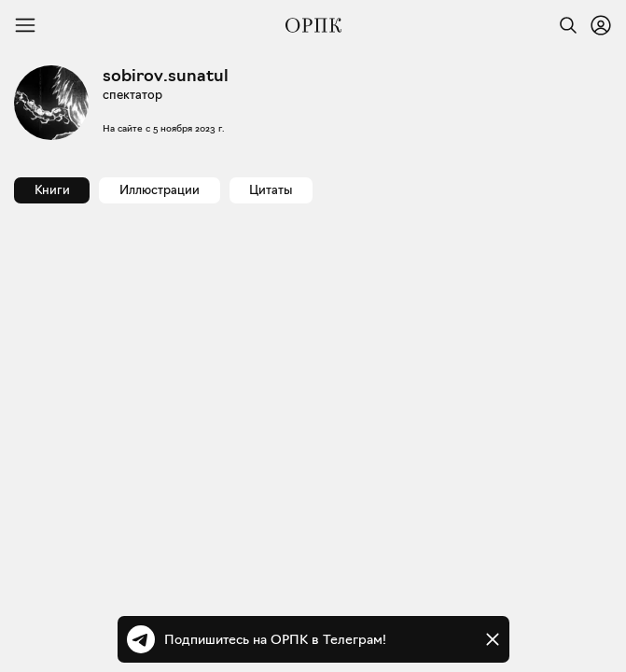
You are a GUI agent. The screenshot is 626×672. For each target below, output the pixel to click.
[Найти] (563, 25)
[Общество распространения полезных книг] (313, 25)
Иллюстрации (160, 189)
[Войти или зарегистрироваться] (601, 25)
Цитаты (271, 189)
